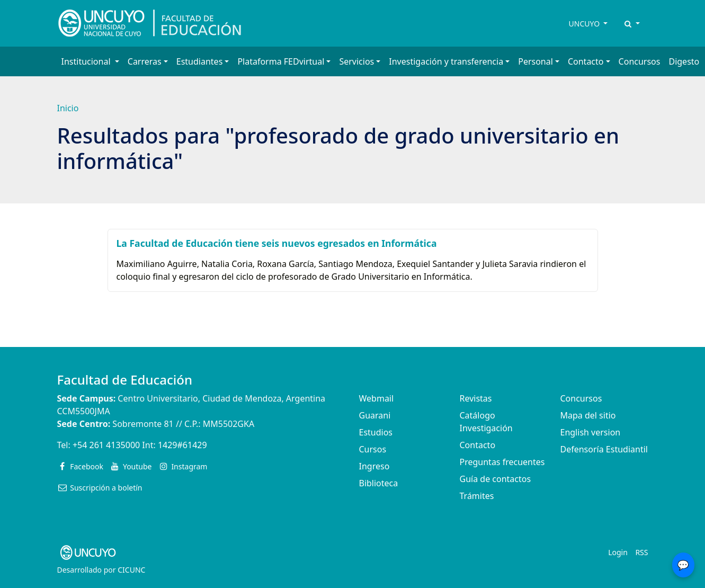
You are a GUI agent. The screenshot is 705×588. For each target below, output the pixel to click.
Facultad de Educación (125, 380)
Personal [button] (536, 61)
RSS (641, 552)
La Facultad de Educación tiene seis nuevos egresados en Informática (277, 243)
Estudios (376, 432)
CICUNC (131, 570)
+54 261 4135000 (106, 445)
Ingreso (374, 466)
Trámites (477, 496)
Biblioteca (379, 483)
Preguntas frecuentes (502, 462)
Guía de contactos (496, 479)
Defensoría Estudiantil (604, 449)
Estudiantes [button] (200, 61)
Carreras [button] (145, 61)
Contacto (478, 445)
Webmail (377, 398)
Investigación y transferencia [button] (446, 61)
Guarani (375, 415)
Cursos (373, 449)
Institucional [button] (87, 61)
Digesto (684, 61)
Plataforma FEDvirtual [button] (281, 61)
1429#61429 (182, 445)
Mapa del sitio (588, 415)
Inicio (68, 108)
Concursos (640, 61)
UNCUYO (585, 24)
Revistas (476, 398)
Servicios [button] (356, 61)
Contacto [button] (586, 61)
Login (618, 552)
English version (591, 432)
